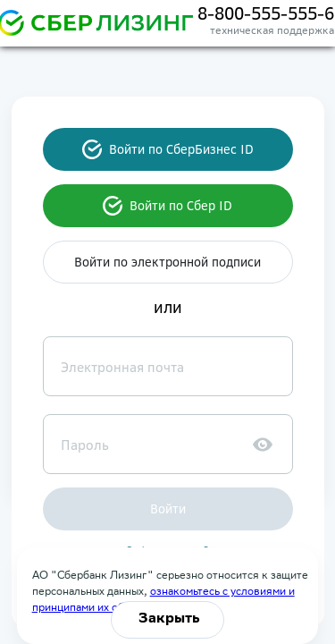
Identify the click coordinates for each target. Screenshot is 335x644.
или (168, 307)
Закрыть (169, 619)
